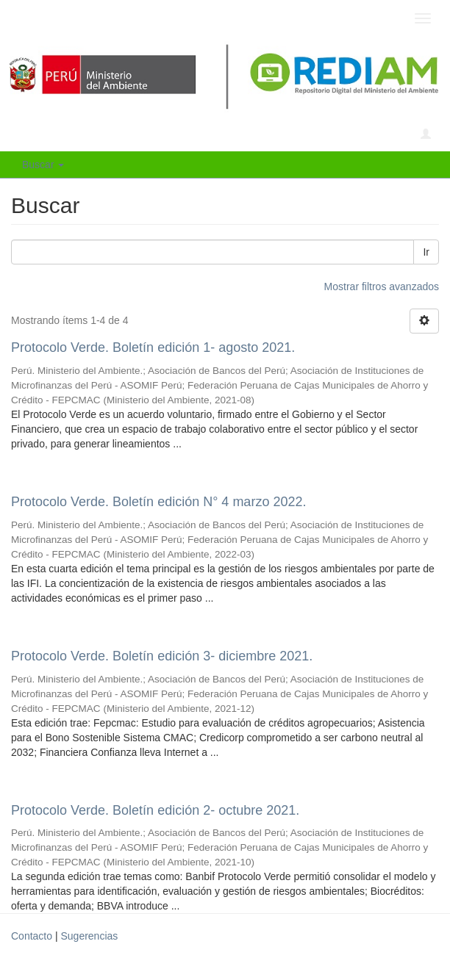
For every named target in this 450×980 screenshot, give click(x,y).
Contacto (32, 936)
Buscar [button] (43, 165)
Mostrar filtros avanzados (382, 287)
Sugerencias (89, 936)
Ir (426, 252)
